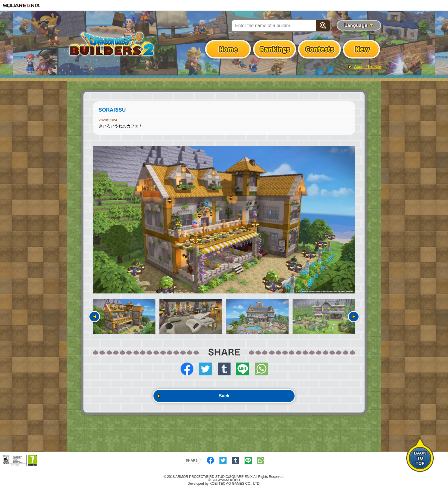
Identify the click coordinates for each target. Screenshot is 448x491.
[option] (224, 220)
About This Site (368, 67)
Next (354, 317)
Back (224, 396)
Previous (94, 317)
